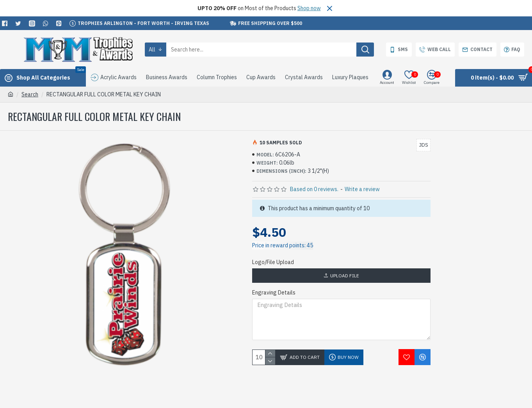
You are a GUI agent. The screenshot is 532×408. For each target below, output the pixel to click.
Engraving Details (274, 293)
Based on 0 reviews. (314, 189)
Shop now (309, 8)
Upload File (341, 276)
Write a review (362, 189)
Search (30, 94)
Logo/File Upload (273, 262)
